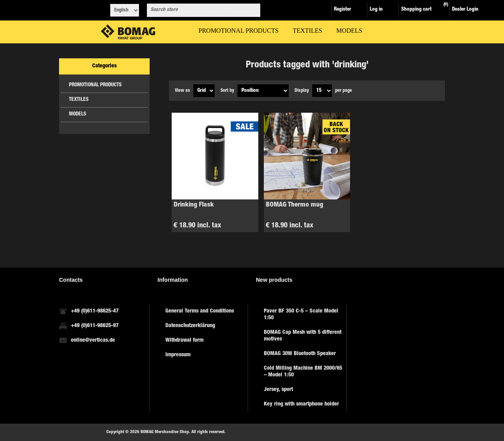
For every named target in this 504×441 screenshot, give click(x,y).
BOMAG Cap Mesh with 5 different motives (303, 336)
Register (343, 10)
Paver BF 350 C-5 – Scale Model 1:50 (301, 315)
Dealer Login (465, 10)
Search (253, 10)
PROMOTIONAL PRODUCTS (95, 85)
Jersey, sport (278, 390)
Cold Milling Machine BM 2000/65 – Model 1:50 (303, 372)
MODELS (78, 114)
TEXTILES (79, 100)
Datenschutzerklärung (190, 326)
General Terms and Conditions (200, 311)
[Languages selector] (125, 10)
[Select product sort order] (263, 91)
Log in (376, 10)
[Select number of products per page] (322, 91)
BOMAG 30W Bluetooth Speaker (300, 354)
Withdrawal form (184, 341)
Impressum (178, 355)
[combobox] (196, 10)
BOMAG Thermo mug (295, 205)
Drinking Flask (194, 205)
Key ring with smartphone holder (301, 404)
